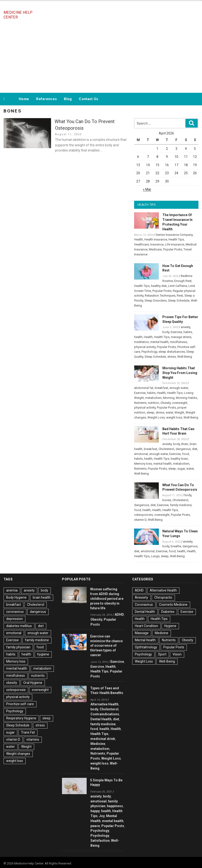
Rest (180, 296)
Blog (68, 99)
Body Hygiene (16, 597)
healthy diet (159, 286)
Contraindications (105, 714)
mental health (159, 342)
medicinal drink (103, 739)
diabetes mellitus (19, 626)
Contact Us (88, 99)
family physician (18, 647)
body (166, 332)
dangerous (183, 449)
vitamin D (140, 520)
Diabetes (168, 612)
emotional (141, 454)
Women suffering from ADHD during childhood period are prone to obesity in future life (107, 599)
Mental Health (145, 640)
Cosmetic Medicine (173, 605)
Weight (179, 412)
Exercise (176, 332)
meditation (141, 342)
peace (95, 826)
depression (14, 619)
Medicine (98, 744)
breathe (176, 546)
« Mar (147, 189)
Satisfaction (100, 841)
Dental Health (101, 719)
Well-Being (185, 357)
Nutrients (140, 403)
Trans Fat (28, 732)
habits (188, 332)
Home (24, 99)
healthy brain (179, 459)
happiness (115, 806)
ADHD (119, 614)
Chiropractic (163, 597)
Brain (185, 444)
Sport (162, 654)
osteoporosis (143, 515)
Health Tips (176, 239)
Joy (102, 816)
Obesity (166, 403)
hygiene (43, 654)
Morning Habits (186, 398)
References (46, 99)
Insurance (157, 244)
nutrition (153, 403)
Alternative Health (104, 704)
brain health (42, 597)
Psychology (149, 352)
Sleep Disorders (156, 300)
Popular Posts (173, 249)
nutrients (38, 676)
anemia (12, 590)
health (138, 337)
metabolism (153, 398)
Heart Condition (146, 626)
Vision (177, 654)
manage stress (181, 337)
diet (195, 449)
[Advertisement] (101, 56)
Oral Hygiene (33, 683)
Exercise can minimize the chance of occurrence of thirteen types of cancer (106, 646)
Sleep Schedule (179, 300)
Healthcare (141, 244)
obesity (12, 683)
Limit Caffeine (178, 286)
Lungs (155, 556)
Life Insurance (175, 244)
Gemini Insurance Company (174, 235)
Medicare (155, 249)
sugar (181, 469)
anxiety (186, 327)
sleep (150, 412)
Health (139, 239)
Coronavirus (144, 605)
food (186, 454)
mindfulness (179, 342)
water (169, 412)
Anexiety (141, 597)
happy (95, 811)
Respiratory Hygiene (21, 718)
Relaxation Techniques (160, 296)
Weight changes (18, 754)
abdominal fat (144, 388)
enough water (179, 388)
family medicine (181, 505)
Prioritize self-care (20, 704)
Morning (169, 398)
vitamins (33, 739)
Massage (142, 633)
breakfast (161, 388)
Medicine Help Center (18, 15)
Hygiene (170, 626)
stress (172, 357)
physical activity (145, 347)
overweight (180, 403)
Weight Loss (156, 417)
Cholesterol (166, 449)
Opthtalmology (146, 647)
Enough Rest (183, 281)
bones (167, 500)
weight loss (174, 417)
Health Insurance (156, 239)
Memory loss (143, 464)
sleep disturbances (172, 352)
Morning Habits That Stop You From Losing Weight (180, 373)
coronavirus (15, 612)
